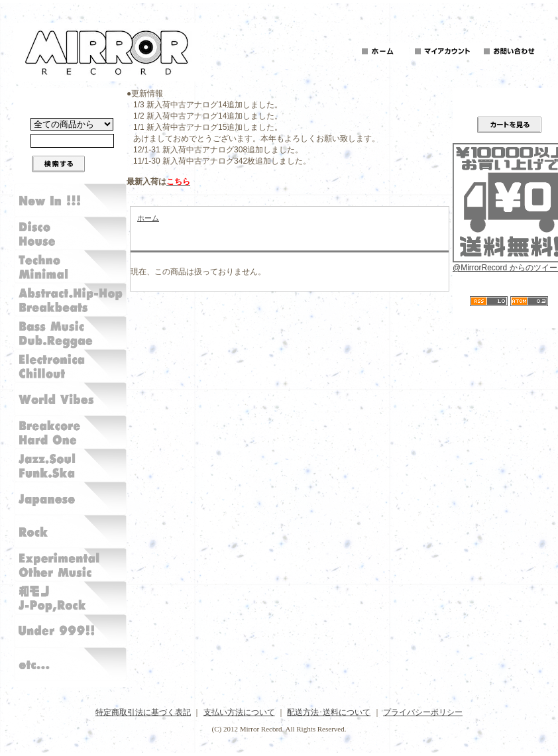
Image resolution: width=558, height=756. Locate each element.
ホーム (148, 218)
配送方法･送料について (329, 712)
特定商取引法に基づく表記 (143, 712)
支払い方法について (239, 712)
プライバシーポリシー (423, 712)
